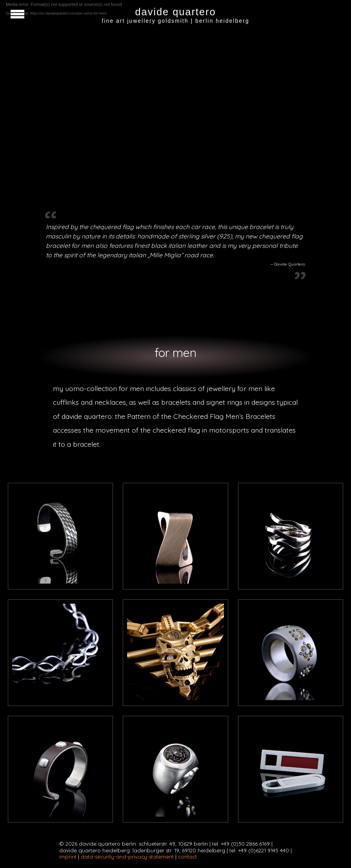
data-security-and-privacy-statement (127, 857)
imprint (68, 857)
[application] (175, 96)
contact (187, 857)
